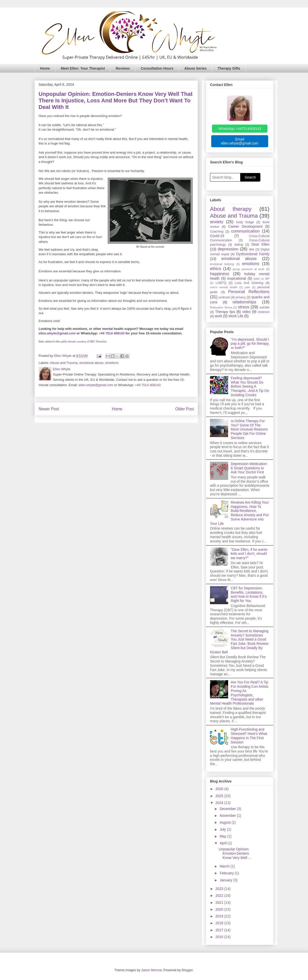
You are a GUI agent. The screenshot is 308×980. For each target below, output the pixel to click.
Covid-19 (217, 236)
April (224, 843)
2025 (220, 796)
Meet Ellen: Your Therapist (83, 68)
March (225, 866)
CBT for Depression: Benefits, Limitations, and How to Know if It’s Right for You (249, 594)
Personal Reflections (249, 292)
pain (247, 287)
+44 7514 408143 (112, 333)
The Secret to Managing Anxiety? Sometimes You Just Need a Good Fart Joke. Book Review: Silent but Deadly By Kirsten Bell (239, 642)
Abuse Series (195, 68)
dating (239, 245)
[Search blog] (225, 177)
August (225, 822)
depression (228, 249)
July (223, 829)
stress (244, 307)
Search (250, 177)
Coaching (217, 232)
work (219, 316)
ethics (215, 269)
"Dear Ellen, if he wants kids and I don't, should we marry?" (249, 554)
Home (45, 68)
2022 (220, 896)
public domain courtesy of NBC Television (84, 342)
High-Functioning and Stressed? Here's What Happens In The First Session (249, 736)
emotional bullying (222, 264)
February (227, 873)
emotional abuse (91, 363)
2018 (220, 923)
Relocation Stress (221, 307)
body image (245, 222)
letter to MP (261, 279)
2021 (220, 903)
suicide (265, 307)
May (223, 836)
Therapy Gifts (229, 68)
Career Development (245, 226)
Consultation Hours (157, 68)
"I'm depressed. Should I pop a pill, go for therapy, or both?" (250, 344)
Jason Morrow (151, 970)
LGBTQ (221, 283)
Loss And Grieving (249, 283)
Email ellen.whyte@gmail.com (240, 141)
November (228, 816)
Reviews (123, 68)
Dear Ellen (260, 244)
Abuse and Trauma (64, 363)
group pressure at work (248, 269)
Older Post (184, 409)
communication (245, 231)
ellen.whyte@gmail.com (57, 333)
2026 (220, 789)
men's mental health (224, 287)
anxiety (217, 222)
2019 (220, 916)
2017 (220, 930)
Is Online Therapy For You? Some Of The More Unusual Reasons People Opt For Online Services (249, 429)
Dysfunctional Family (253, 254)
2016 (220, 937)
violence (264, 312)
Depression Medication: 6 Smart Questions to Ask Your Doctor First (249, 468)
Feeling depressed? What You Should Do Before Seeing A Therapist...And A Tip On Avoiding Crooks (250, 386)
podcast (224, 297)
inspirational (237, 278)
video (246, 312)
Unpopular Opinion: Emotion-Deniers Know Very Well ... (235, 853)
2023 (220, 889)
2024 (220, 803)
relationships (244, 302)
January (226, 880)
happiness (220, 274)
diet (252, 249)
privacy (241, 297)
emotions (112, 363)
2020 (220, 909)
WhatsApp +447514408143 (240, 129)
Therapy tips (225, 312)
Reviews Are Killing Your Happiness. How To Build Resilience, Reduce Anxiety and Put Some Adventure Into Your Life (239, 513)
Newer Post (49, 409)
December (228, 809)
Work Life (236, 316)
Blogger (187, 970)
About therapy (231, 209)
